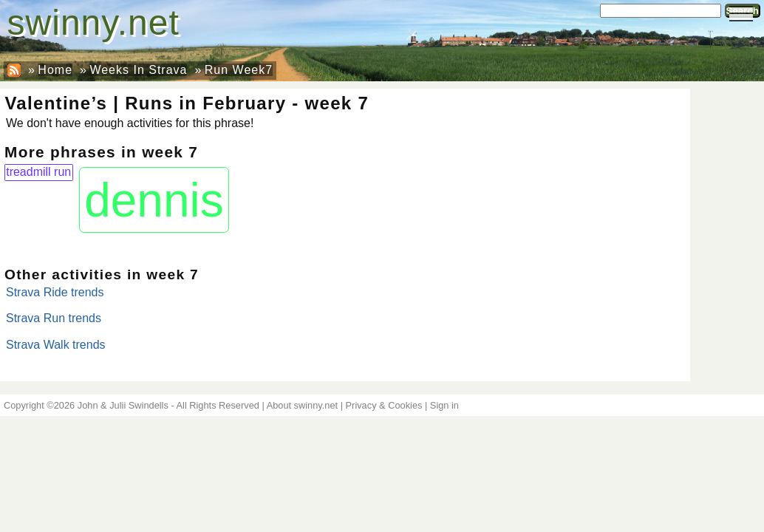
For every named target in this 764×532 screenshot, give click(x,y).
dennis (154, 200)
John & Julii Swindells (123, 405)
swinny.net (93, 23)
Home (55, 70)
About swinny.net (303, 405)
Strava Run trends (54, 318)
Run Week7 (239, 70)
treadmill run (38, 172)
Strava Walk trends (56, 345)
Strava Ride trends (55, 292)
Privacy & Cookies (384, 405)
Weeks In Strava (138, 70)
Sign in (444, 405)
